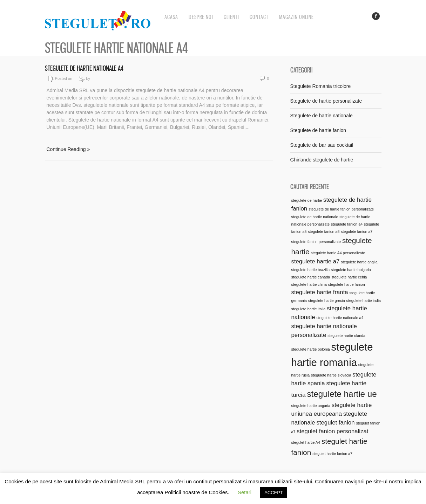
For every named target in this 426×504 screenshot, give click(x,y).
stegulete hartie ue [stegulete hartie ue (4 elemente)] (342, 394)
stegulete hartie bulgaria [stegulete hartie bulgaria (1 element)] (351, 270)
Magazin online (296, 17)
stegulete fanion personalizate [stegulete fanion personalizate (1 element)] (316, 242)
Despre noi (201, 17)
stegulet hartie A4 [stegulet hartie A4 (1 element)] (306, 442)
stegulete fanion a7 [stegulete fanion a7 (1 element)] (357, 232)
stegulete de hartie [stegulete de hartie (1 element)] (307, 200)
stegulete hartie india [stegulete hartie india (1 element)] (364, 301)
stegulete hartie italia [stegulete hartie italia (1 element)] (309, 309)
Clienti (231, 17)
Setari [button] (245, 492)
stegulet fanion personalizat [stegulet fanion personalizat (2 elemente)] (332, 431)
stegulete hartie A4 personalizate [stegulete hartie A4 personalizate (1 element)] (338, 253)
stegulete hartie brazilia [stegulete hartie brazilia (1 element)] (311, 270)
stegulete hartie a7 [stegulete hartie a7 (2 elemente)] (316, 261)
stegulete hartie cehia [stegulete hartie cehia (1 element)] (349, 277)
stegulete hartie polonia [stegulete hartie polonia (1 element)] (311, 349)
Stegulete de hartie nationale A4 (84, 68)
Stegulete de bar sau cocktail (322, 145)
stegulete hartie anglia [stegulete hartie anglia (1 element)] (359, 262)
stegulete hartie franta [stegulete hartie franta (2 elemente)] (320, 292)
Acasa (171, 17)
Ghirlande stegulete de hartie (322, 160)
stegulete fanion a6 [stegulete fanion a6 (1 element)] (324, 232)
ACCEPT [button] (274, 493)
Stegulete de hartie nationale (322, 116)
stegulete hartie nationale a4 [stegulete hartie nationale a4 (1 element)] (340, 318)
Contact (259, 17)
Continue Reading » (68, 149)
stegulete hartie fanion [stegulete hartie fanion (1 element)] (347, 284)
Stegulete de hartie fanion (318, 130)
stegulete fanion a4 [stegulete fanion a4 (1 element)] (347, 224)
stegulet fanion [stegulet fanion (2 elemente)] (335, 423)
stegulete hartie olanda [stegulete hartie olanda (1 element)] (346, 336)
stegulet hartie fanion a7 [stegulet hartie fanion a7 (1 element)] (332, 454)
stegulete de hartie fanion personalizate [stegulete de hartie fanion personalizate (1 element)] (341, 209)
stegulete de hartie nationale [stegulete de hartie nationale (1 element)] (315, 217)
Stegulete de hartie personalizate (326, 101)
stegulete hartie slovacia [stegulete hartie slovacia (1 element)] (331, 375)
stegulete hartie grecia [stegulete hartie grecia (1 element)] (327, 301)
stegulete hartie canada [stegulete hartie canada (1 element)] (311, 277)
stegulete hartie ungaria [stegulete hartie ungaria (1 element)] (311, 406)
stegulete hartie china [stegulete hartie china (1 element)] (309, 284)
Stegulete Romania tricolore (321, 86)
